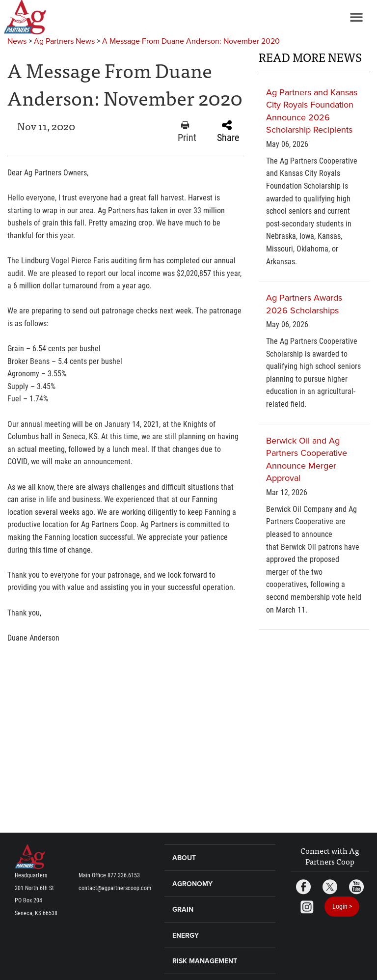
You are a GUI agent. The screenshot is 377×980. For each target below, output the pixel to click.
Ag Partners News (64, 41)
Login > (342, 906)
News (17, 41)
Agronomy (192, 884)
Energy (186, 936)
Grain (183, 910)
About (184, 858)
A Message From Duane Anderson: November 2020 (191, 41)
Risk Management (205, 961)
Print (187, 132)
